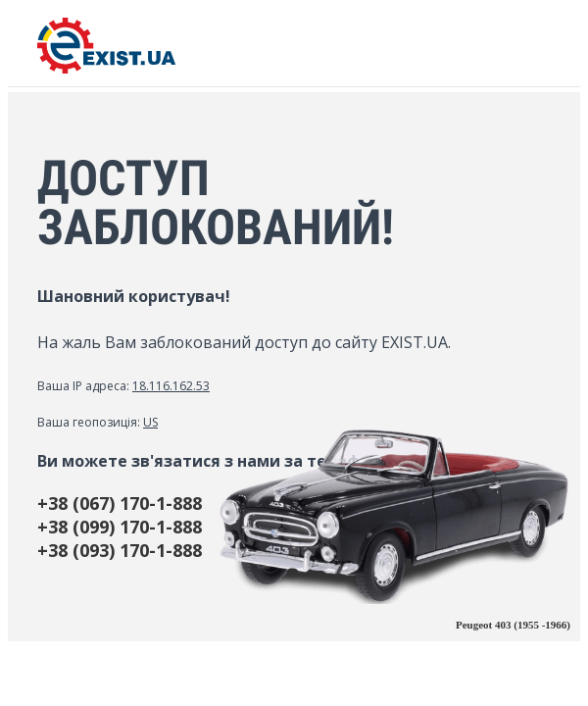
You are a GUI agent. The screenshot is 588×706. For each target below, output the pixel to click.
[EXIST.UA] (106, 68)
